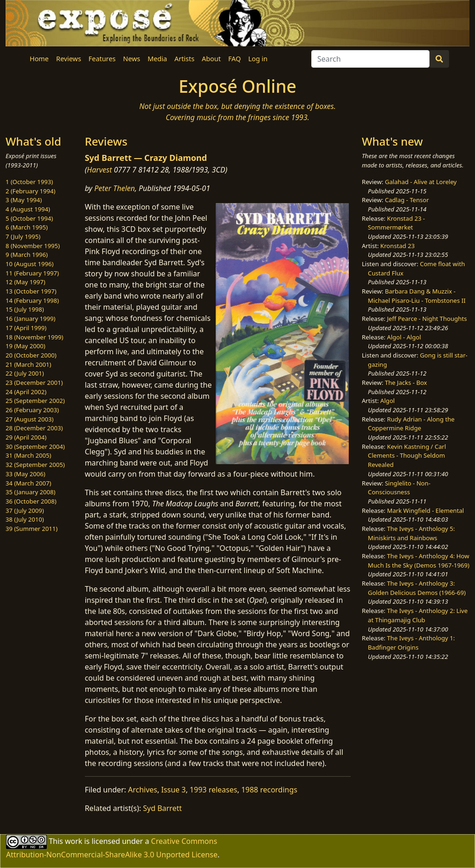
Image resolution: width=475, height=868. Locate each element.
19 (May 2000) (26, 346)
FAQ (234, 59)
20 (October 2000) (31, 355)
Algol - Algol (404, 337)
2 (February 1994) (30, 191)
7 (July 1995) (23, 236)
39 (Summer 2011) (32, 529)
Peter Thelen (115, 188)
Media (157, 59)
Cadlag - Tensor (407, 200)
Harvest (99, 170)
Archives (143, 790)
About (211, 59)
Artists (184, 59)
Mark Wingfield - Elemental (425, 511)
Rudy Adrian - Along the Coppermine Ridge (411, 424)
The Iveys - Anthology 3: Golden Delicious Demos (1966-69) (417, 588)
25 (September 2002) (35, 401)
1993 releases (214, 790)
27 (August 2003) (29, 419)
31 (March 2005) (28, 455)
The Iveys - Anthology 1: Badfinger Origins (411, 643)
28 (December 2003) (34, 428)
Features (102, 59)
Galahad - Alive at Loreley (421, 182)
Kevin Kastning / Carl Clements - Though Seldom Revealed (407, 456)
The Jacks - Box (406, 383)
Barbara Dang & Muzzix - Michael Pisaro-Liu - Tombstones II (417, 296)
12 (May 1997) (26, 282)
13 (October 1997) (31, 291)
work (74, 841)
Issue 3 (173, 790)
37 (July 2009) (25, 511)
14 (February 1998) (32, 300)
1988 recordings (269, 790)
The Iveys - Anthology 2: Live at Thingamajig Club (418, 615)
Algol (388, 401)
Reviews (69, 59)
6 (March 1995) (27, 227)
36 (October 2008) (31, 501)
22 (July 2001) (25, 373)
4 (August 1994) (28, 209)
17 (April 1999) (26, 328)
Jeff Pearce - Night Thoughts (427, 319)
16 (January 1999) (30, 319)
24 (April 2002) (26, 392)
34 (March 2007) (28, 483)
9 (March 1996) (27, 255)
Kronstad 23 (398, 246)
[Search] (370, 59)
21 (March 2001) (28, 364)
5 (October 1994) (29, 218)
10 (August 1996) (29, 264)
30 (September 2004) (35, 447)
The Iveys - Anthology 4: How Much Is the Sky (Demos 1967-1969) (419, 561)
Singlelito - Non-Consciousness (399, 488)
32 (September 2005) (35, 465)
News (132, 59)
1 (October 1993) (29, 182)
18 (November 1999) (35, 337)
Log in (258, 59)
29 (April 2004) (26, 437)
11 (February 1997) (32, 273)
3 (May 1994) (24, 200)
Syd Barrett (162, 808)
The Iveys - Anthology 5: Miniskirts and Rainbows (411, 533)
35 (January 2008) (30, 492)
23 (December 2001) (34, 383)
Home (39, 59)
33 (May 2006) (26, 474)
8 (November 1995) (33, 246)
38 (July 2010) (25, 519)
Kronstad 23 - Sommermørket (396, 223)
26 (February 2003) (32, 410)
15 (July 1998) (25, 309)
